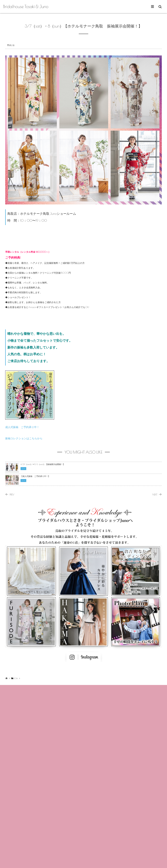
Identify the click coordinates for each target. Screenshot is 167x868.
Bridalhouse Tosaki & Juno (26, 7)
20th (23, 469)
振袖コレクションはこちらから (24, 438)
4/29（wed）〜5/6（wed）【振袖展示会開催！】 (43, 464)
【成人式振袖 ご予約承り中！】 (35, 476)
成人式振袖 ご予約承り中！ (22, 427)
